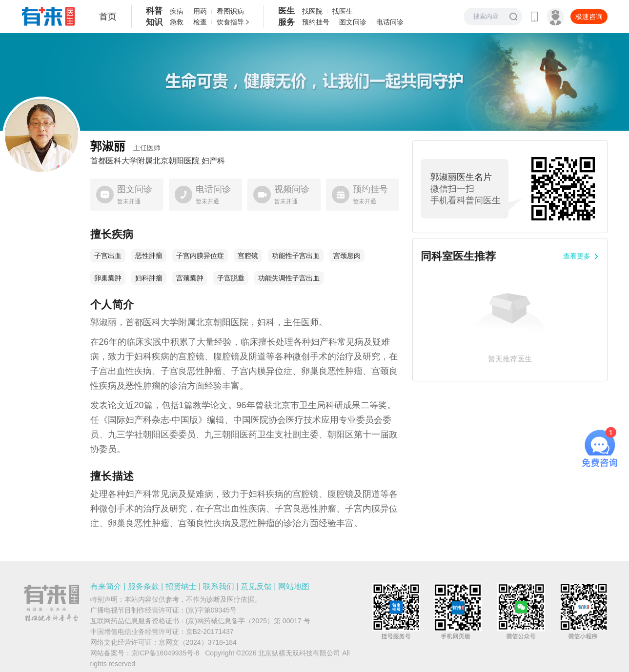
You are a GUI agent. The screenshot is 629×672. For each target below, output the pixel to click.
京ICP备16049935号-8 (165, 653)
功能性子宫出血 (296, 256)
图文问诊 (353, 22)
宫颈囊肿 (190, 278)
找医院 (312, 11)
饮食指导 (230, 22)
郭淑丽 (125, 146)
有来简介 (106, 586)
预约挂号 (316, 22)
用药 (200, 11)
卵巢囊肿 (108, 278)
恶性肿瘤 (149, 256)
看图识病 (230, 11)
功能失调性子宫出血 (289, 278)
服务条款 (143, 586)
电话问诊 (390, 22)
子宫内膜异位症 (200, 256)
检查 (200, 22)
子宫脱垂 (231, 278)
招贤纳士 (181, 586)
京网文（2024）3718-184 (198, 642)
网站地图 (294, 586)
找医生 (343, 11)
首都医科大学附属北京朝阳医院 (145, 161)
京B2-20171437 (210, 632)
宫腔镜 (248, 256)
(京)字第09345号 (211, 610)
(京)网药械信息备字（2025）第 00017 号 (248, 621)
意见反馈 (256, 586)
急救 (177, 22)
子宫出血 (108, 256)
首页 (108, 17)
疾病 (177, 11)
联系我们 (219, 586)
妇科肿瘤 (149, 278)
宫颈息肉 (347, 256)
